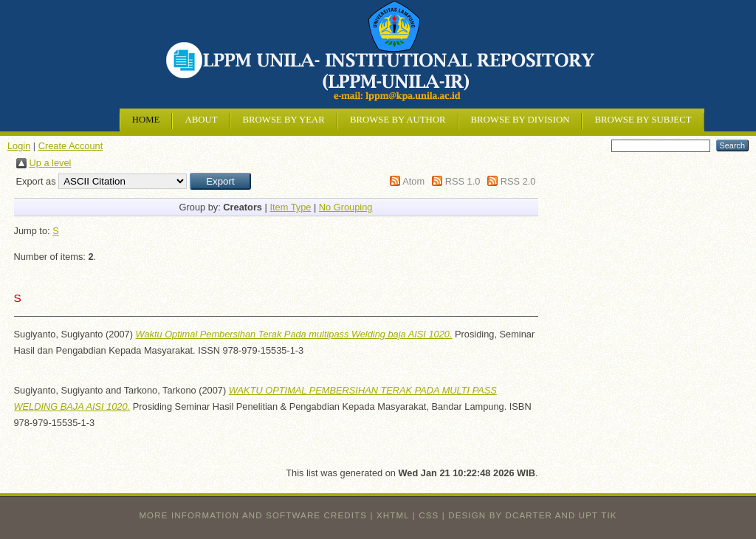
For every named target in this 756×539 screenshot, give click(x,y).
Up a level (51, 163)
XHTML (393, 515)
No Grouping (346, 207)
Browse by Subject (643, 120)
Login (19, 146)
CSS (429, 515)
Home (146, 120)
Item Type (290, 207)
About (201, 120)
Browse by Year (283, 120)
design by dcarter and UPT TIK (532, 515)
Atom (413, 181)
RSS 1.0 (463, 181)
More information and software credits (253, 515)
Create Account (71, 146)
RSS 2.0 (518, 181)
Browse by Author (398, 120)
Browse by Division (520, 120)
